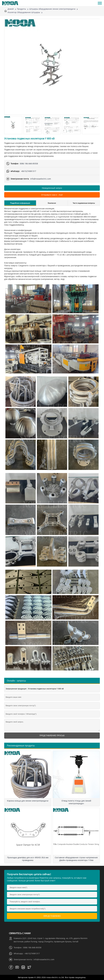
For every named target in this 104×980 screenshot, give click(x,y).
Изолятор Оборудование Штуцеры (24, 12)
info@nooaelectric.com (41, 179)
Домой (11, 9)
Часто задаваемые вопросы (84, 203)
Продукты (21, 9)
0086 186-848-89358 (29, 164)
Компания (52, 203)
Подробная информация (20, 203)
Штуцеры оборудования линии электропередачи (52, 9)
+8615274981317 (28, 171)
